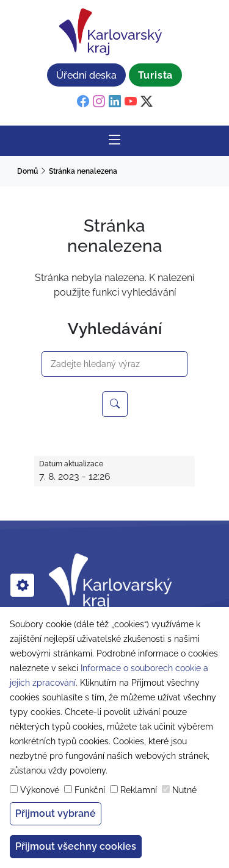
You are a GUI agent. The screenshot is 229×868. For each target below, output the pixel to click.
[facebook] (83, 102)
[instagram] (99, 102)
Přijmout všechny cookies (76, 846)
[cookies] (22, 585)
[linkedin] (115, 102)
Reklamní (139, 790)
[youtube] (131, 102)
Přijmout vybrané (56, 813)
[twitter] (147, 102)
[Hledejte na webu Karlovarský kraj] (115, 404)
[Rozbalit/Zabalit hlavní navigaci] (115, 141)
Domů (27, 171)
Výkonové (40, 790)
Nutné (184, 790)
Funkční (90, 790)
